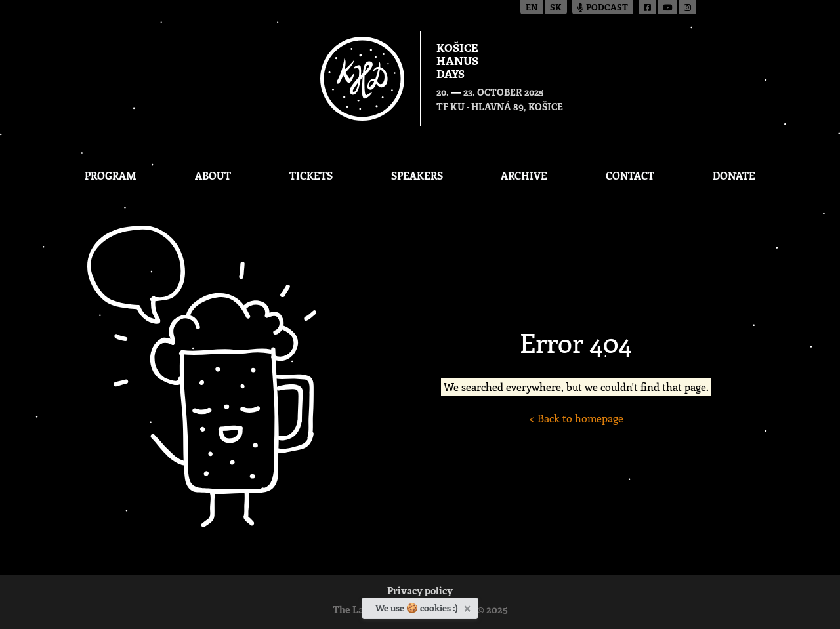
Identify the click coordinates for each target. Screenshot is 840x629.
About (213, 175)
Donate (734, 175)
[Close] (469, 606)
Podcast (603, 8)
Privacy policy (420, 592)
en (532, 8)
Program (111, 175)
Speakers (417, 175)
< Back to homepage (576, 418)
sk (556, 8)
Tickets (311, 175)
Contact (630, 175)
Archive (524, 175)
